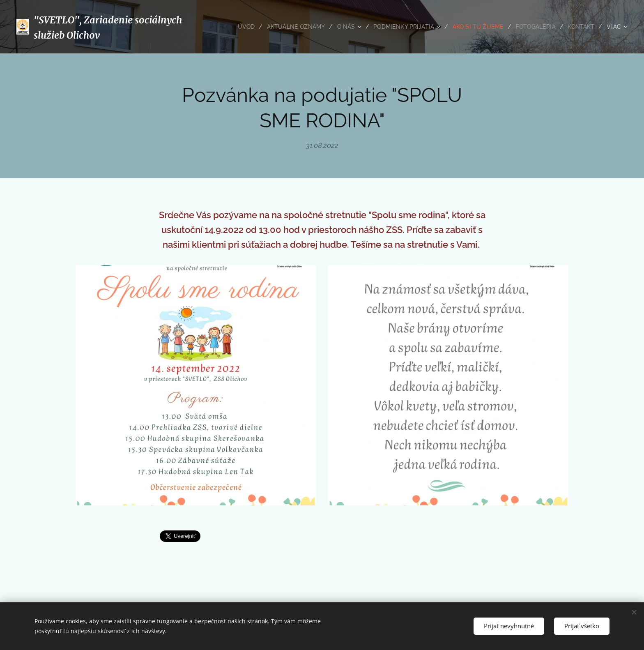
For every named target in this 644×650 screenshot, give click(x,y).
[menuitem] (233, 27)
